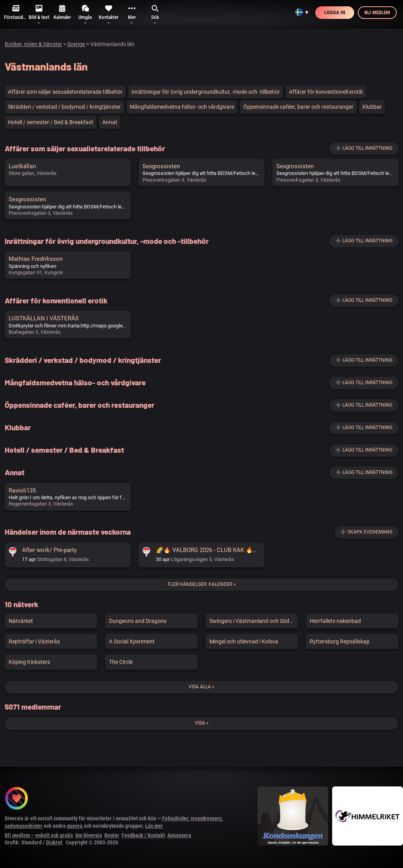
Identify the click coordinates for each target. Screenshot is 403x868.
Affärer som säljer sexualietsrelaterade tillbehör (65, 92)
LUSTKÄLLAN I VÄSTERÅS (44, 318)
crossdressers (206, 818)
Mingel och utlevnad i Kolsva (244, 641)
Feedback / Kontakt (143, 835)
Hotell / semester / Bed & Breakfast (51, 122)
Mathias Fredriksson (36, 259)
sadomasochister (24, 826)
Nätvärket (21, 621)
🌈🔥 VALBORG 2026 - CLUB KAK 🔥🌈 (208, 550)
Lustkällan (22, 166)
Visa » (202, 723)
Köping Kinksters (29, 662)
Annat (110, 122)
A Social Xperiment (132, 641)
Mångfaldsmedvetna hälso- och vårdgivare (182, 107)
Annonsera (179, 835)
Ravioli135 (22, 491)
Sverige (76, 44)
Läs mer (154, 826)
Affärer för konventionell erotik (326, 92)
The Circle (121, 662)
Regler (112, 835)
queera (75, 826)
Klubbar (372, 107)
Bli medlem (377, 12)
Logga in (335, 12)
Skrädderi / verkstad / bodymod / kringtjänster (64, 107)
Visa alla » (201, 687)
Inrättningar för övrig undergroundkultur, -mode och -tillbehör (206, 92)
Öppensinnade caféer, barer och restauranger (298, 107)
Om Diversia (89, 835)
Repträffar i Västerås (34, 641)
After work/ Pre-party (49, 550)
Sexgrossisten (161, 166)
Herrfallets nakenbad (335, 621)
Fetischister (175, 818)
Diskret (54, 842)
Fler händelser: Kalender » (202, 584)
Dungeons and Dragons (138, 621)
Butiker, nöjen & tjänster (33, 44)
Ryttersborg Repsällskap (340, 641)
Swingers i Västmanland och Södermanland (254, 621)
